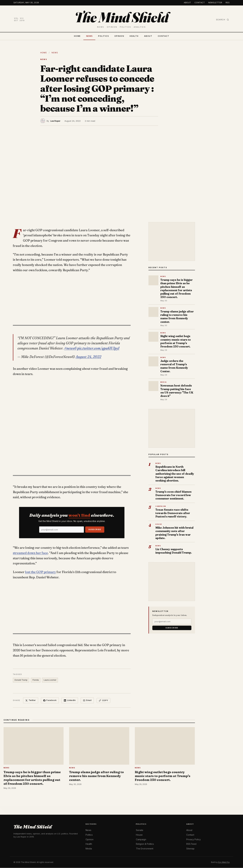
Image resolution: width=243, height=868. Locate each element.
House (139, 835)
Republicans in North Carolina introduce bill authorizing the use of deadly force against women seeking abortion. (175, 474)
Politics (103, 36)
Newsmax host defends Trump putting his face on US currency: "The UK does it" (177, 391)
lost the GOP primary (41, 572)
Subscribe (95, 529)
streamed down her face (30, 553)
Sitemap (190, 849)
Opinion (119, 36)
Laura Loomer (50, 680)
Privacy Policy (193, 839)
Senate (140, 830)
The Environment (145, 849)
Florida (36, 680)
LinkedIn (70, 700)
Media (89, 849)
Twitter (31, 700)
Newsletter (215, 3)
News (89, 36)
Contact (200, 3)
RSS (228, 3)
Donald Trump (21, 680)
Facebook (50, 700)
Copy (104, 700)
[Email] (62, 530)
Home (77, 36)
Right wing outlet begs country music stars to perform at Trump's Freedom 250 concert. (176, 341)
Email (87, 700)
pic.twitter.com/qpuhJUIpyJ (98, 348)
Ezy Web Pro (224, 862)
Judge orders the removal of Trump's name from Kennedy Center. (174, 366)
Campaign (141, 839)
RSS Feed (191, 844)
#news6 (70, 348)
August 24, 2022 (88, 357)
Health (134, 36)
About (187, 3)
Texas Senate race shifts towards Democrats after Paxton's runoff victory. (173, 513)
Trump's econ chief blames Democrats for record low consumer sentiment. (173, 495)
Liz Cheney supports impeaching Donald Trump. (174, 551)
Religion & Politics (145, 844)
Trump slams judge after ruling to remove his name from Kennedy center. (177, 317)
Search (222, 20)
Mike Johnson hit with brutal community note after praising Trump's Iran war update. (174, 533)
